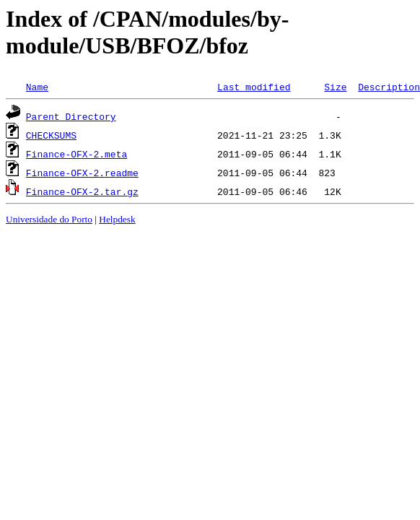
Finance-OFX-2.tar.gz (82, 191)
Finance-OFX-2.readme (82, 173)
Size (335, 87)
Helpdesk (117, 219)
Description (389, 87)
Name (37, 87)
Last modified (254, 87)
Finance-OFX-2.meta (76, 154)
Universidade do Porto (49, 219)
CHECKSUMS (51, 135)
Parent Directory (71, 116)
